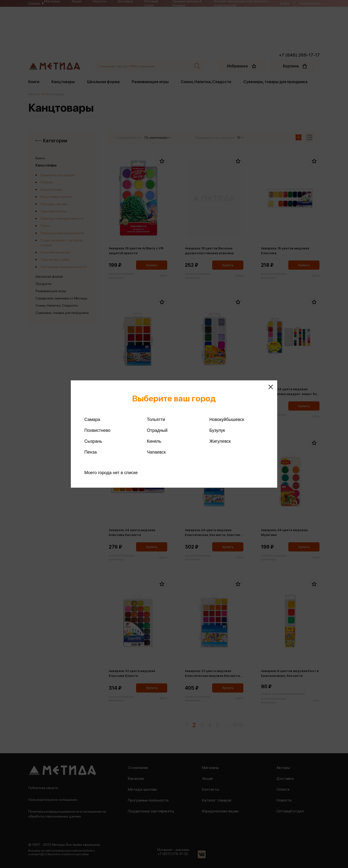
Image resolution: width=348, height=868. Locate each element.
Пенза (91, 452)
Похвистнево (97, 430)
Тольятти (156, 420)
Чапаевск (156, 452)
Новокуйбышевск (227, 420)
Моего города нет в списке (111, 473)
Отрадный (157, 430)
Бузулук (217, 430)
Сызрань (93, 441)
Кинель (154, 441)
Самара (92, 420)
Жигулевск (220, 441)
